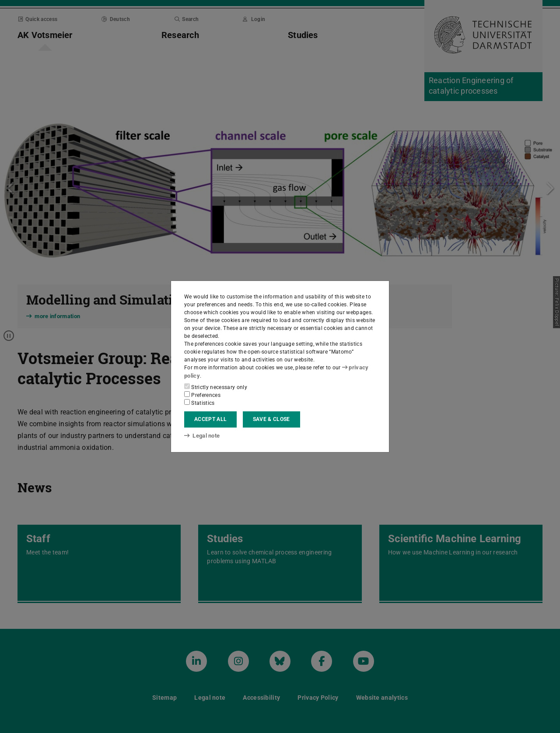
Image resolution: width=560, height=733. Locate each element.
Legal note (201, 436)
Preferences (202, 394)
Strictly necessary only (216, 386)
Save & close (271, 419)
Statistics (199, 402)
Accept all (210, 419)
